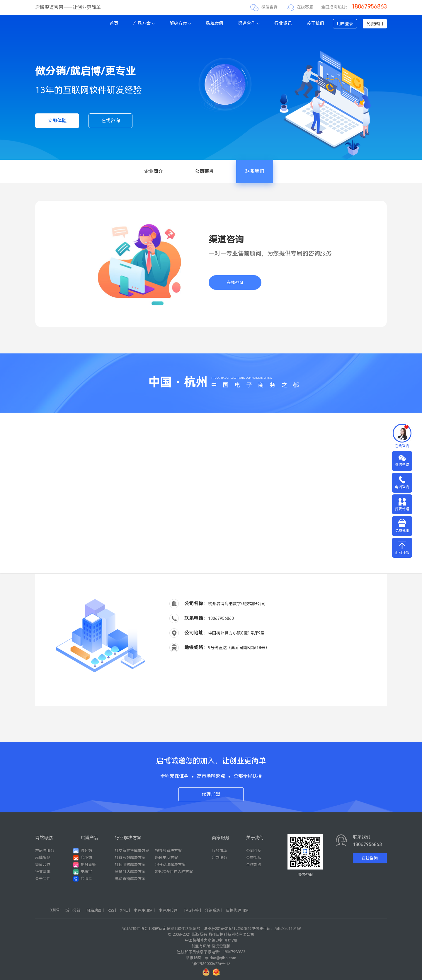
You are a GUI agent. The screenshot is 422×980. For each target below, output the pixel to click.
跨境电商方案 (166, 858)
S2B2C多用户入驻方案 (174, 872)
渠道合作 (249, 23)
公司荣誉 (204, 171)
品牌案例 (215, 23)
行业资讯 (283, 23)
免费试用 (375, 24)
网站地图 (94, 910)
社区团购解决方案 (130, 865)
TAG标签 (191, 910)
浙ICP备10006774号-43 (211, 964)
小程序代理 (168, 910)
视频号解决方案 (168, 851)
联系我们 (255, 171)
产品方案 (144, 23)
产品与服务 (45, 851)
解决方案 (180, 23)
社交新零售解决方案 (132, 851)
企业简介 (154, 171)
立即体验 (57, 121)
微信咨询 (270, 7)
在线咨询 (110, 121)
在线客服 (305, 7)
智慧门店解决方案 (130, 872)
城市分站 (73, 910)
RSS (111, 910)
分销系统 (212, 910)
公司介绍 (254, 851)
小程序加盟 (143, 910)
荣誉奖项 (254, 858)
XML (124, 910)
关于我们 (315, 23)
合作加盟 (254, 865)
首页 (114, 23)
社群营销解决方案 (130, 858)
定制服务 (219, 858)
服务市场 (219, 851)
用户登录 (345, 24)
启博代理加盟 (237, 910)
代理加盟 (211, 794)
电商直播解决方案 (130, 879)
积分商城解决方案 (170, 865)
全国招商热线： (354, 7)
